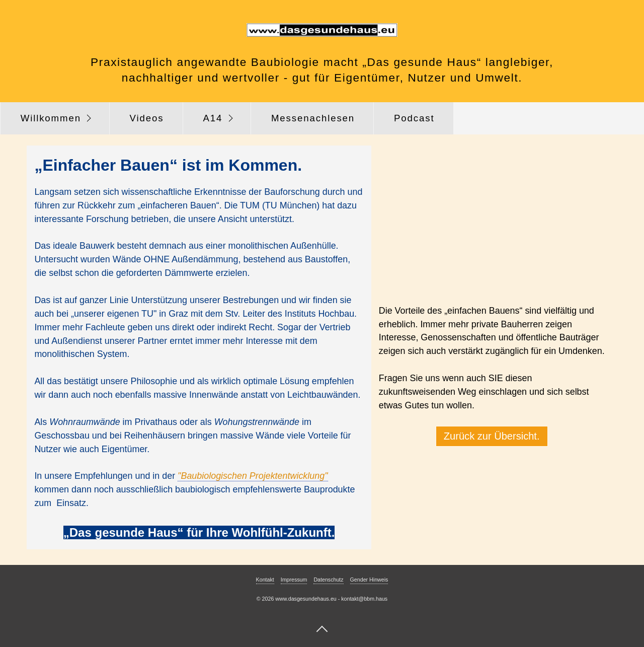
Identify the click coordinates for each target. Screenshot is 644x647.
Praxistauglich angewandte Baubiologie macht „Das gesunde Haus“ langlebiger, (322, 62)
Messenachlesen (313, 118)
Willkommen (51, 118)
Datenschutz (328, 580)
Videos (147, 118)
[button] (492, 436)
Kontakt (265, 580)
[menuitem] (55, 118)
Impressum (294, 580)
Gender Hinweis (369, 580)
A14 (213, 118)
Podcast (414, 118)
